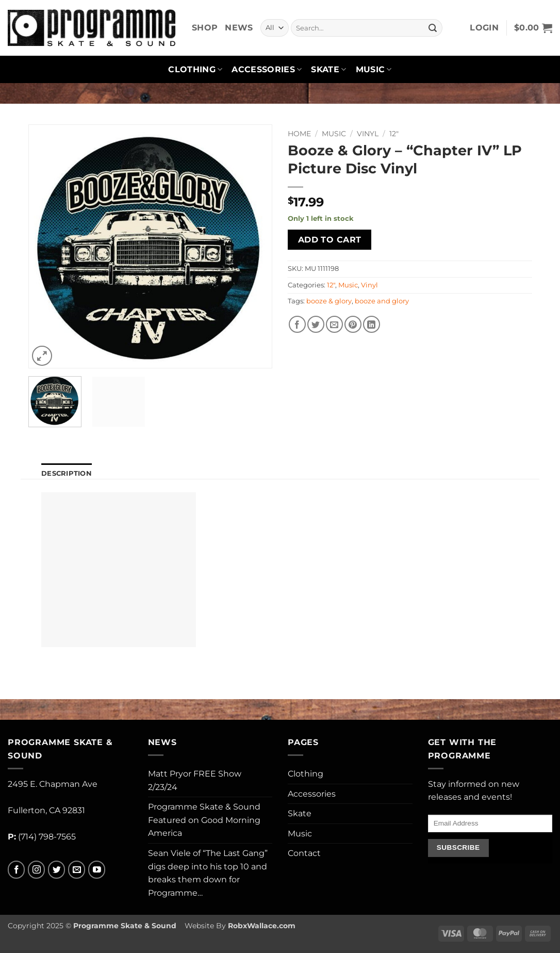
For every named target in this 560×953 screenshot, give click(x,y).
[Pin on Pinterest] (353, 324)
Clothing (195, 70)
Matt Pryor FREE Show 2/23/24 (195, 780)
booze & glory (329, 301)
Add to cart (330, 240)
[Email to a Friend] (334, 324)
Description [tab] (67, 473)
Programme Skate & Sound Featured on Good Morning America (204, 820)
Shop (205, 28)
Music (374, 70)
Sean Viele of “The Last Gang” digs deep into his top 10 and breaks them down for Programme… (208, 873)
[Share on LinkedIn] (372, 324)
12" (394, 134)
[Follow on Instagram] (36, 870)
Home (299, 134)
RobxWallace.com (262, 926)
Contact (304, 853)
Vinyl (368, 134)
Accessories (267, 70)
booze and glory (382, 301)
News (239, 28)
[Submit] (433, 28)
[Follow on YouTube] (97, 870)
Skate (328, 70)
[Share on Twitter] (316, 324)
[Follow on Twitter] (56, 870)
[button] (484, 28)
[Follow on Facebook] (16, 870)
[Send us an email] (77, 870)
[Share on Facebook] (297, 324)
